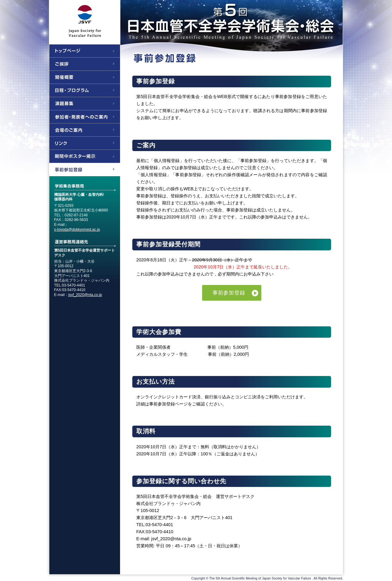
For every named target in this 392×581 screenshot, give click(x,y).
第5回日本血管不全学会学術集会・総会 (196, 20)
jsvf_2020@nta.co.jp (85, 295)
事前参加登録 (229, 293)
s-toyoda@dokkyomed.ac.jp (77, 230)
